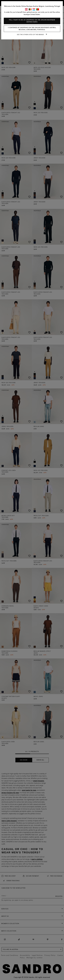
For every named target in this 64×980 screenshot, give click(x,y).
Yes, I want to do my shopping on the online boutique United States (32, 21)
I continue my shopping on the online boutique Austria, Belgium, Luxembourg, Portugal (32, 29)
